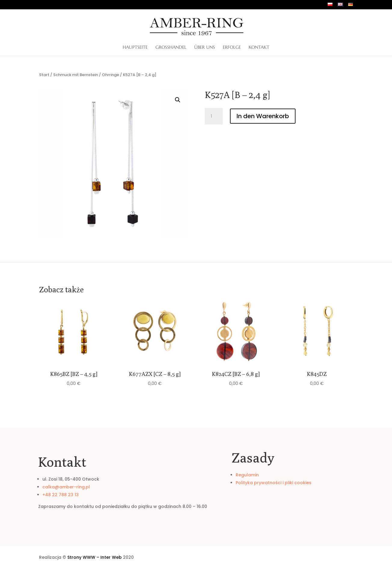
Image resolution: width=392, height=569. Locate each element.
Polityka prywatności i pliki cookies (274, 483)
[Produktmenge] (214, 116)
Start (44, 75)
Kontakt (259, 48)
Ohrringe (110, 75)
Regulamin (247, 475)
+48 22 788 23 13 (61, 495)
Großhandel (171, 48)
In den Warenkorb (263, 116)
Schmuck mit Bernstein (76, 75)
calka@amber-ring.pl (66, 487)
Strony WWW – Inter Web (95, 557)
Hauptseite (135, 48)
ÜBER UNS (205, 48)
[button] (178, 100)
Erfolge (232, 48)
